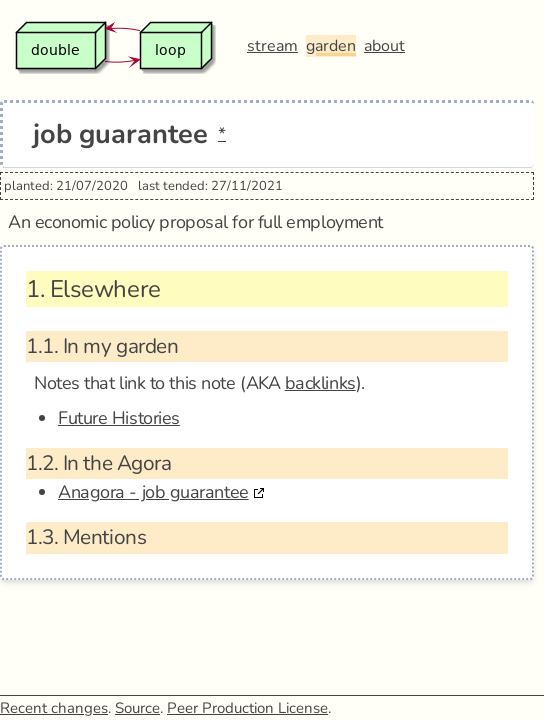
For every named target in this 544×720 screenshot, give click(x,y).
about (384, 46)
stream (272, 46)
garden (331, 46)
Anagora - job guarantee (153, 492)
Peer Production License (247, 708)
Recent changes (54, 708)
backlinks (320, 383)
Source (137, 708)
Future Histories (119, 418)
